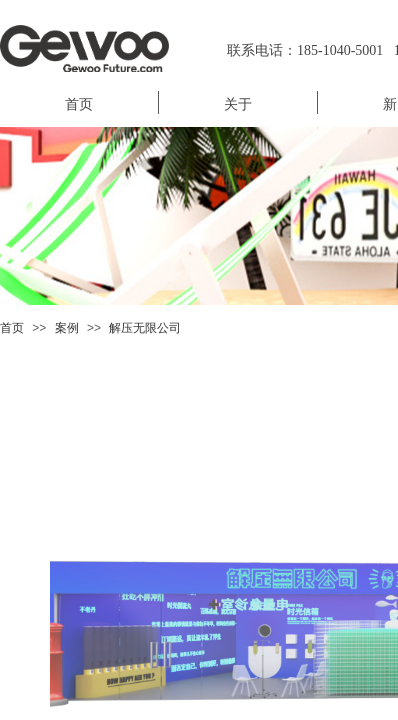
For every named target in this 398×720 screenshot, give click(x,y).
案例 (67, 328)
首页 (12, 328)
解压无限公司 (145, 328)
